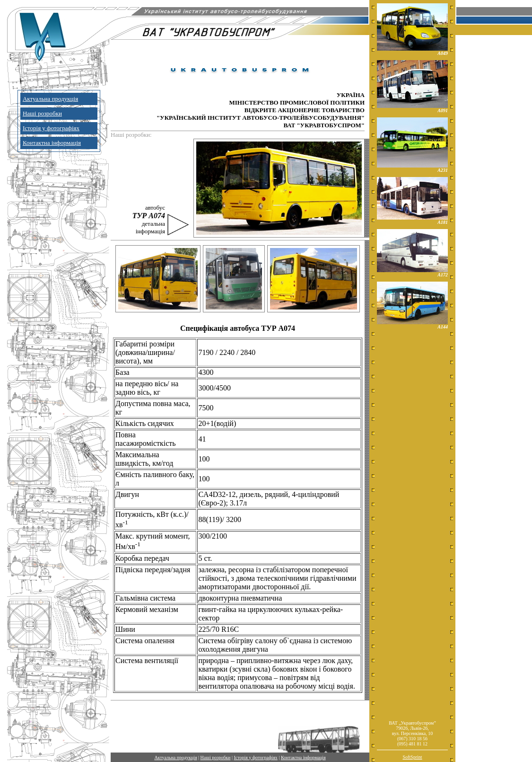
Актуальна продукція (50, 99)
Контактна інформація (52, 143)
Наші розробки (42, 113)
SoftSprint (412, 757)
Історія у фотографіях (51, 128)
